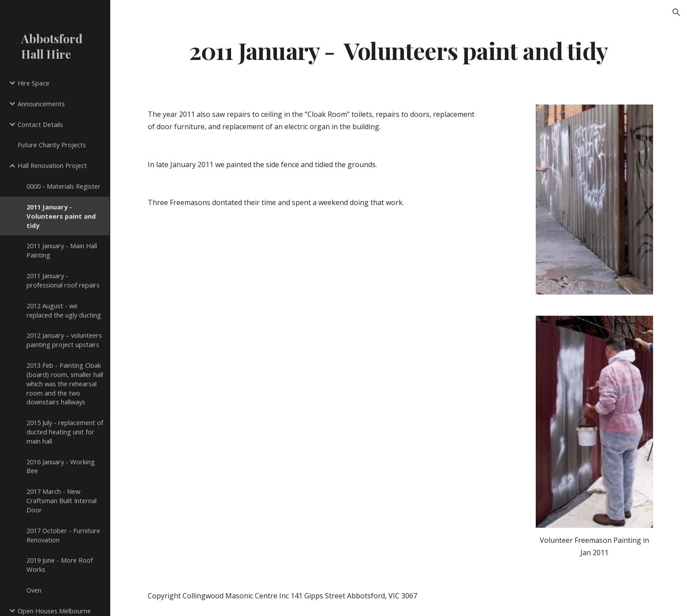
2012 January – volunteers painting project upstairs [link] (64, 340)
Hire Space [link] (34, 83)
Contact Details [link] (40, 124)
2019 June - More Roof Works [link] (60, 565)
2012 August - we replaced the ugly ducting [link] (64, 310)
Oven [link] (34, 590)
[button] (676, 12)
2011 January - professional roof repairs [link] (63, 280)
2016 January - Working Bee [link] (61, 466)
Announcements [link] (41, 104)
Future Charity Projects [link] (52, 145)
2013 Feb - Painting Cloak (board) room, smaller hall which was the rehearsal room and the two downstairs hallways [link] (65, 383)
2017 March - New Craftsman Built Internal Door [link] (62, 500)
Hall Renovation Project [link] (52, 165)
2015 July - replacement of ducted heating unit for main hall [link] (65, 432)
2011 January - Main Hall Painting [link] (62, 250)
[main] (399, 50)
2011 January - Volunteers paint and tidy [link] (61, 216)
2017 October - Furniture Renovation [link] (63, 535)
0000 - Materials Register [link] (63, 186)
